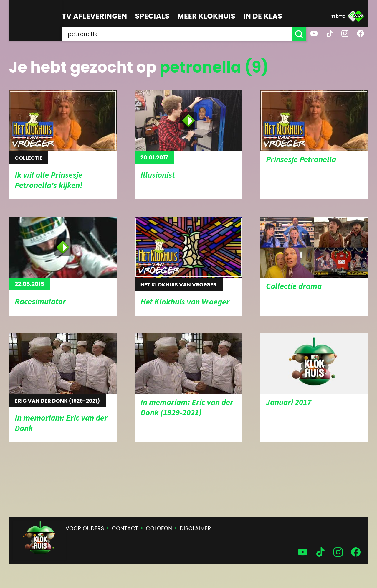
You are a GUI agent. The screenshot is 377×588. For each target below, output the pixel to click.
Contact (125, 528)
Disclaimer (196, 528)
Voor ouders (85, 528)
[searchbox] (177, 34)
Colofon (159, 528)
